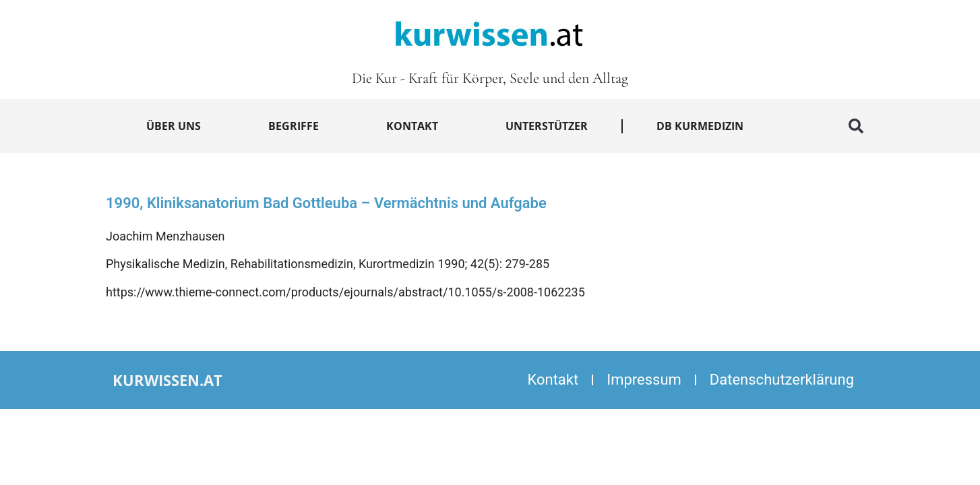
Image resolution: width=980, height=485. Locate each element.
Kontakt (412, 126)
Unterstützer (547, 126)
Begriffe (294, 126)
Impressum (644, 380)
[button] (856, 126)
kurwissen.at (167, 380)
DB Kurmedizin (700, 126)
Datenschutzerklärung (782, 380)
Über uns (174, 126)
